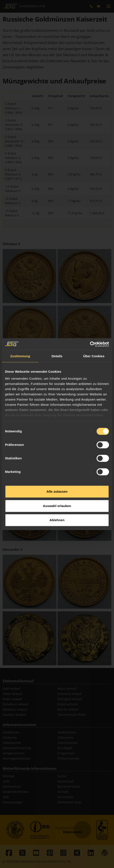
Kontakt (63, 792)
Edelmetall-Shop (69, 802)
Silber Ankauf (12, 694)
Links (6, 781)
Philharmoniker (69, 758)
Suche (62, 776)
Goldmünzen (67, 732)
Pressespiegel (13, 802)
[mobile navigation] (109, 6)
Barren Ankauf (68, 709)
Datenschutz (12, 786)
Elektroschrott (68, 704)
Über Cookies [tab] (94, 329)
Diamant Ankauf (14, 715)
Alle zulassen (57, 465)
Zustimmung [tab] (20, 329)
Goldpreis (10, 737)
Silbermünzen (68, 743)
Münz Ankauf (67, 689)
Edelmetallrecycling (17, 748)
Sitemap (9, 776)
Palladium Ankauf (15, 704)
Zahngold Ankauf (70, 699)
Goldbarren (11, 732)
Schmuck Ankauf (70, 694)
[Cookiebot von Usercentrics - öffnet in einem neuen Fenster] (90, 317)
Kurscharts (65, 797)
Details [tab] (57, 329)
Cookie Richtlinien (16, 792)
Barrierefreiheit (69, 786)
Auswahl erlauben (57, 479)
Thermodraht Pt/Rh (71, 715)
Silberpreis (65, 737)
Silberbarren (12, 743)
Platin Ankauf (12, 699)
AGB (6, 797)
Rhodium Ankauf (15, 709)
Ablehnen (57, 493)
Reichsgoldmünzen (17, 758)
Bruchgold (65, 748)
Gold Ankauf (12, 689)
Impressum (66, 781)
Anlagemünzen (14, 753)
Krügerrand (66, 753)
